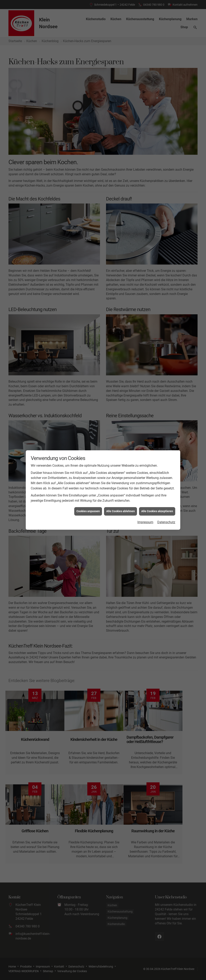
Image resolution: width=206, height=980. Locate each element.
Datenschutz (166, 522)
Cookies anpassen (88, 511)
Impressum (145, 522)
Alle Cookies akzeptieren (157, 511)
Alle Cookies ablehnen (121, 511)
